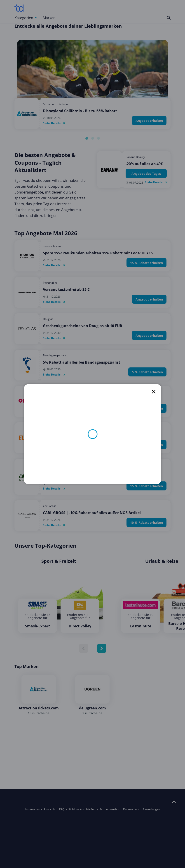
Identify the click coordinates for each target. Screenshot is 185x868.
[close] (154, 392)
